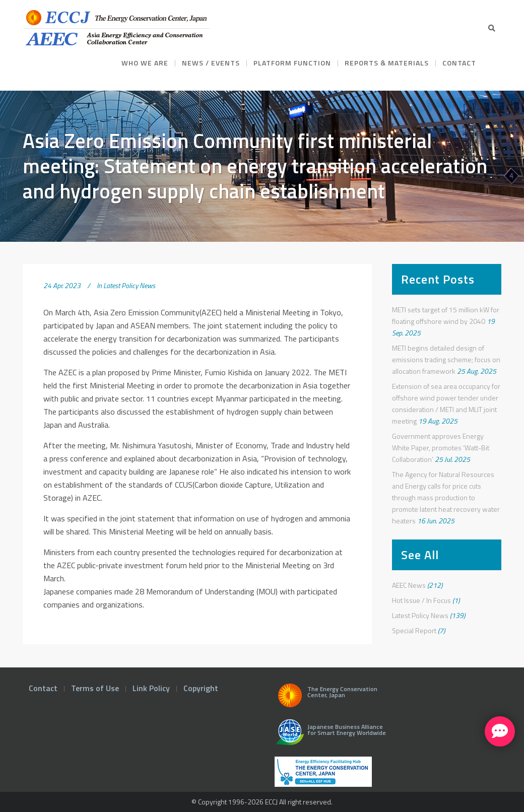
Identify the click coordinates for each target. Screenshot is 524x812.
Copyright (201, 688)
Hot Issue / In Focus (421, 600)
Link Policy (151, 688)
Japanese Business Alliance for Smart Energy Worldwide (329, 736)
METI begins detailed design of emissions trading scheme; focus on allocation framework (446, 359)
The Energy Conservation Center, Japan (326, 698)
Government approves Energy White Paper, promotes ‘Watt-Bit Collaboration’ (441, 448)
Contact (43, 688)
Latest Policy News (129, 285)
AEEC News (409, 585)
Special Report (414, 630)
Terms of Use (95, 688)
